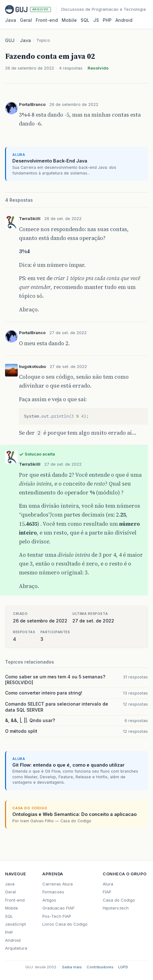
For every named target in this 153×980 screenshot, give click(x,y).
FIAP (107, 892)
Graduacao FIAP (58, 908)
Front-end (15, 900)
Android (124, 20)
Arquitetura (16, 948)
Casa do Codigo (119, 900)
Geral (26, 20)
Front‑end (47, 20)
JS (96, 20)
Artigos (49, 900)
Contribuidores (100, 967)
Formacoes (53, 892)
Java (11, 20)
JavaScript (15, 924)
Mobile (69, 20)
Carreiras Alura (58, 884)
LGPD (123, 967)
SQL (85, 20)
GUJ (10, 40)
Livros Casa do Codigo (65, 924)
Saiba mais (72, 967)
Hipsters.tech (116, 908)
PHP (107, 20)
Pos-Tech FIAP (57, 916)
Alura (108, 884)
